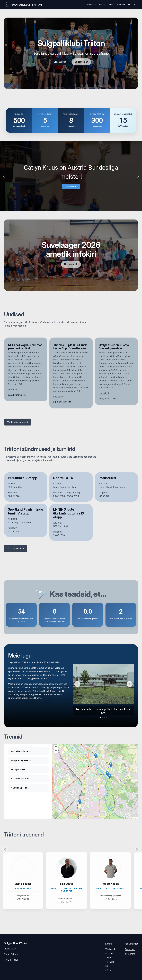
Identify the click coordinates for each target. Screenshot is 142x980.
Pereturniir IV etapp (23, 478)
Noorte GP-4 (63, 478)
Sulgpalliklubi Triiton (26, 5)
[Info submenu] (137, 5)
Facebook (130, 949)
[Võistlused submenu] (95, 5)
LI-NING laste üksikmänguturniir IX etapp (69, 513)
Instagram (130, 954)
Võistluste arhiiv (16, 548)
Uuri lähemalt (81, 62)
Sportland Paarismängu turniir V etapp (25, 511)
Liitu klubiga (60, 62)
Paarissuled (107, 478)
